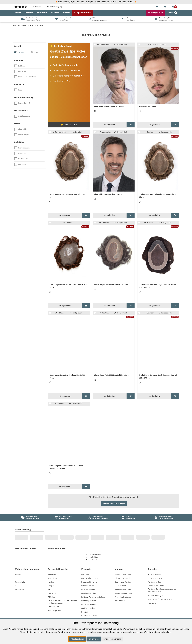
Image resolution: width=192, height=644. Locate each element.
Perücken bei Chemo (156, 586)
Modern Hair (23, 159)
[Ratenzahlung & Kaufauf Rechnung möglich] (163, 19)
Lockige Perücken (88, 608)
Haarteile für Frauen (89, 616)
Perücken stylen (154, 582)
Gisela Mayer (23, 135)
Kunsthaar (22, 71)
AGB (16, 586)
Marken (18, 13)
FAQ (50, 589)
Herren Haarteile (38, 26)
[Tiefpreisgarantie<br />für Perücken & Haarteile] (96, 517)
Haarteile (55, 13)
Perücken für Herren (89, 582)
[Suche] (173, 13)
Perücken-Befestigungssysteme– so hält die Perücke (162, 590)
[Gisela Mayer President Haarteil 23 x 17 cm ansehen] (131, 306)
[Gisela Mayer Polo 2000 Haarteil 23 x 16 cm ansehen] (131, 396)
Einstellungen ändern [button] (112, 639)
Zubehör (66, 13)
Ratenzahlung (54, 607)
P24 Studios (53, 593)
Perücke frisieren (155, 574)
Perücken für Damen (89, 578)
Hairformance (24, 148)
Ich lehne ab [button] (94, 639)
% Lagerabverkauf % (82, 13)
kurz (20, 90)
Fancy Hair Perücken (123, 597)
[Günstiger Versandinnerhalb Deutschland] (29, 19)
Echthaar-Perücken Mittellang (93, 597)
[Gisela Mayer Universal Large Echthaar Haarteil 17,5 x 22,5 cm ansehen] (175, 306)
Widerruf (18, 574)
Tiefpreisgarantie (55, 610)
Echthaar (22, 66)
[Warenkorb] (174, 7)
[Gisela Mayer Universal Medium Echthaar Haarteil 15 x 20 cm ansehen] (86, 486)
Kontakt (51, 582)
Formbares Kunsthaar (27, 77)
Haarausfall (153, 603)
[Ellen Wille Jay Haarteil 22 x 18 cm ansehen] (131, 215)
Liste (36, 52)
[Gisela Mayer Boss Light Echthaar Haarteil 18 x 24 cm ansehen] (175, 215)
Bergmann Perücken (123, 589)
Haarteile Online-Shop (21, 26)
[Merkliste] (157, 7)
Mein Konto (53, 574)
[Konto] (165, 7)
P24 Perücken (120, 601)
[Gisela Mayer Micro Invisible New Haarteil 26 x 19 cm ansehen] (86, 306)
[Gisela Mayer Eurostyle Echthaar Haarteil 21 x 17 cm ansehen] (86, 396)
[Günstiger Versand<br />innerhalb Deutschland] (29, 517)
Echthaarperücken (89, 601)
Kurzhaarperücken (89, 589)
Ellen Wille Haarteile (123, 578)
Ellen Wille (22, 129)
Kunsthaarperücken (89, 604)
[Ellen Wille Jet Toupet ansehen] (175, 125)
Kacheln (21, 52)
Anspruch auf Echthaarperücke (160, 599)
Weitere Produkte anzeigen (114, 503)
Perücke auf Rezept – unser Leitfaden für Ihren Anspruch (63, 602)
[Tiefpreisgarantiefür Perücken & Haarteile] (96, 19)
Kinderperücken (88, 586)
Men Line (22, 153)
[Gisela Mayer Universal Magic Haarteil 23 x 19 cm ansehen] (86, 215)
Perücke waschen (155, 578)
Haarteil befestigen (155, 595)
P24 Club (52, 597)
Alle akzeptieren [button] (77, 639)
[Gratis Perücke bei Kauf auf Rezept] (69, 85)
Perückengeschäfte (155, 12)
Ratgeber (52, 586)
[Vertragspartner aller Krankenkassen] (63, 19)
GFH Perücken (120, 586)
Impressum (19, 589)
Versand (18, 578)
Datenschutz (20, 582)
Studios (37, 7)
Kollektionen (42, 13)
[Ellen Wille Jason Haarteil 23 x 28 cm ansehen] (131, 125)
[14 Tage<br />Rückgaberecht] (129, 517)
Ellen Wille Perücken (123, 574)
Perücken (29, 13)
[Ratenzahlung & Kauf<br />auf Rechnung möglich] (163, 517)
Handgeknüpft (24, 103)
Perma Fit (22, 164)
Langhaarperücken (89, 593)
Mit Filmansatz (24, 116)
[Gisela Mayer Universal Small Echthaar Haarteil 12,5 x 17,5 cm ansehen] (175, 396)
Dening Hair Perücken (123, 593)
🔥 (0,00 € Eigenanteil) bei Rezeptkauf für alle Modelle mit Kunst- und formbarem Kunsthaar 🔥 (96, 2)
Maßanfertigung (54, 7)
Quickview (110, 125)
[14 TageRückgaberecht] (129, 19)
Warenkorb (52, 578)
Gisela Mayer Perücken (124, 582)
